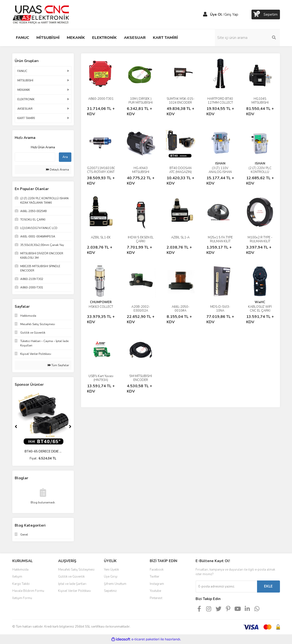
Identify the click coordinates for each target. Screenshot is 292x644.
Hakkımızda (20, 570)
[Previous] (16, 427)
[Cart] (266, 14)
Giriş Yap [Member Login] (231, 14)
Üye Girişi (111, 577)
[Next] (70, 427)
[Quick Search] (35, 157)
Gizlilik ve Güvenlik (71, 577)
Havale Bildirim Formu (28, 591)
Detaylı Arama (58, 170)
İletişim (17, 577)
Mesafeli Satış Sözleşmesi (76, 570)
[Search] (247, 38)
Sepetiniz (110, 591)
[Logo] (41, 14)
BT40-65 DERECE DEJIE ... (43, 451)
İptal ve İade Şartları (72, 584)
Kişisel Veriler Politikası (75, 591)
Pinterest (156, 598)
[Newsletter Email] (226, 587)
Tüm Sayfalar (58, 365)
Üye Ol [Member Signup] (216, 14)
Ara (65, 157)
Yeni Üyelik (111, 570)
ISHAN (220, 164)
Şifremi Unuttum (115, 584)
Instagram (157, 584)
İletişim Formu (22, 598)
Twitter (155, 577)
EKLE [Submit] (268, 586)
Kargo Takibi (21, 584)
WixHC (260, 302)
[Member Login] (205, 14)
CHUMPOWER (101, 302)
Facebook (157, 570)
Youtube (155, 591)
